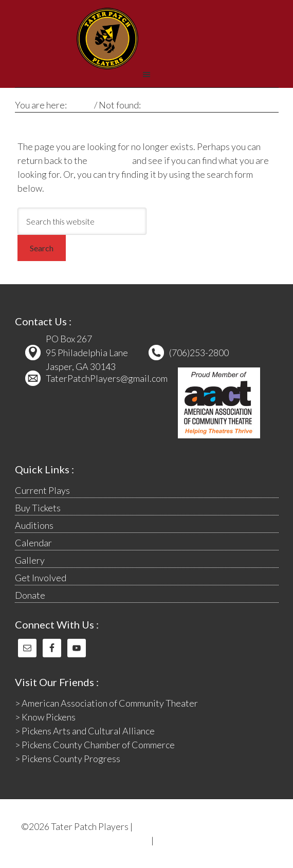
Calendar (33, 543)
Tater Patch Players (107, 39)
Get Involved (41, 578)
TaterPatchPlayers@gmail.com (107, 378)
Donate (30, 595)
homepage (110, 160)
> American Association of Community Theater (106, 703)
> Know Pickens (45, 717)
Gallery (30, 560)
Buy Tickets (38, 508)
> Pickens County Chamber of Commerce (95, 745)
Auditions (34, 525)
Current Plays (42, 490)
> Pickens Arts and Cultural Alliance (85, 731)
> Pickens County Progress (68, 759)
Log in (167, 840)
